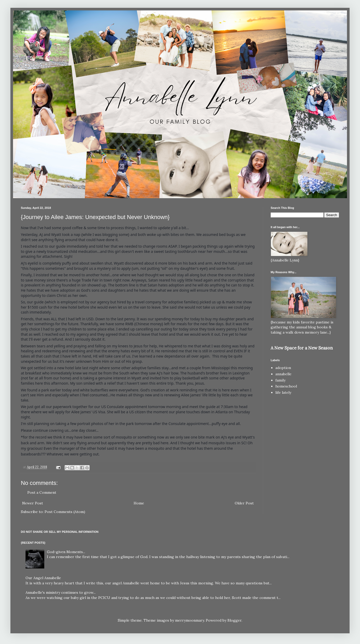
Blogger (234, 620)
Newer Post (33, 503)
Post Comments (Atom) (65, 512)
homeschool (286, 386)
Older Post (244, 503)
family (280, 380)
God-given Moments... (66, 552)
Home (139, 503)
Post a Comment (42, 492)
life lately (283, 392)
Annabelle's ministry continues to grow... (61, 592)
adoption (283, 368)
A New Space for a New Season (302, 348)
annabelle (283, 374)
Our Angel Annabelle (43, 578)
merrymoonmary (190, 620)
